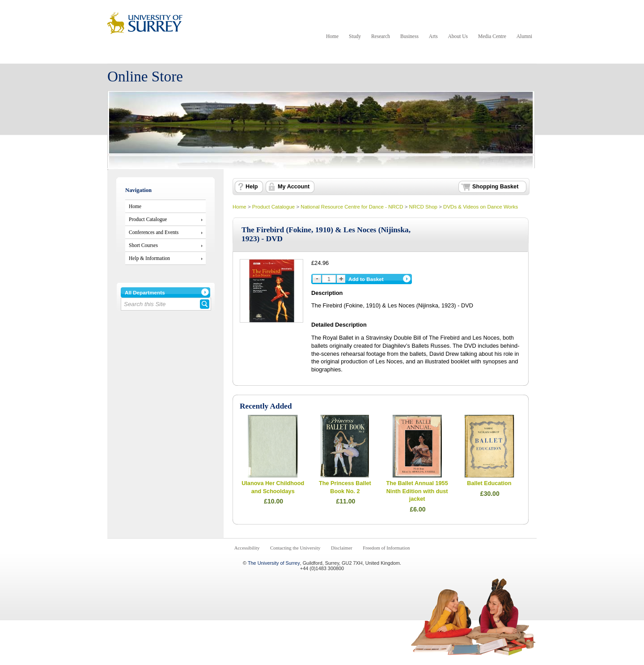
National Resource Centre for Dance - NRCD (352, 207)
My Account (294, 187)
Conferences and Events (154, 232)
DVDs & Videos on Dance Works (481, 207)
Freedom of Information (386, 548)
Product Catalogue (148, 219)
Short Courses (143, 245)
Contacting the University (295, 548)
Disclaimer (342, 548)
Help (252, 187)
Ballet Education (489, 483)
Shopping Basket (495, 187)
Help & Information (149, 258)
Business (409, 36)
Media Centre (492, 36)
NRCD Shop (423, 207)
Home (332, 36)
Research (381, 36)
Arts (433, 36)
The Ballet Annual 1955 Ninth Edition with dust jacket (417, 491)
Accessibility (247, 548)
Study (355, 36)
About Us (458, 36)
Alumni (524, 36)
